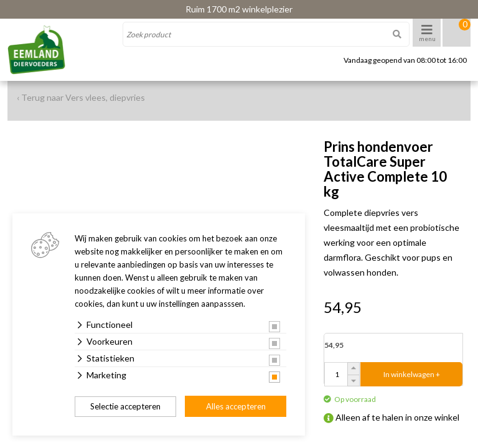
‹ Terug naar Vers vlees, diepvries (81, 97)
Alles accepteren (236, 406)
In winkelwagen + (412, 374)
